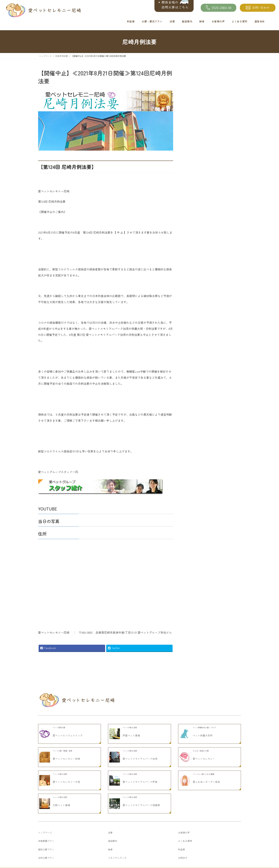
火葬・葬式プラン (152, 21)
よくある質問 (239, 21)
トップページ (45, 857)
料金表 (131, 21)
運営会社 (260, 21)
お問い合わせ (258, 7)
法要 (172, 21)
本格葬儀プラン (46, 866)
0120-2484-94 (219, 8)
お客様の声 (218, 21)
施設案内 (187, 21)
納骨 (202, 21)
